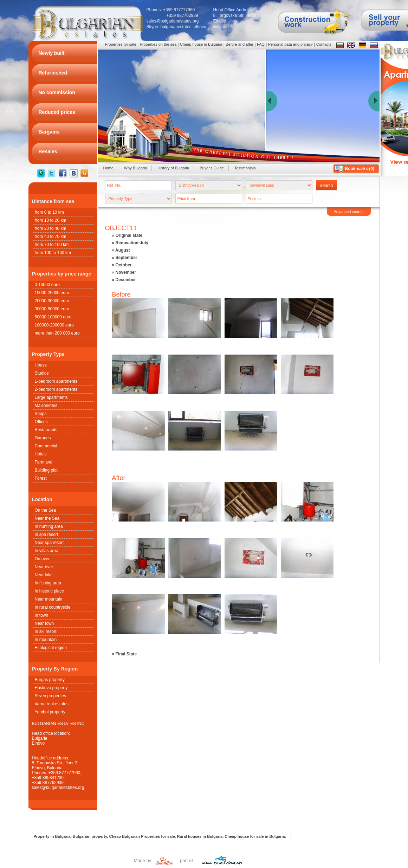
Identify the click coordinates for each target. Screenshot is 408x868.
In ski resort (46, 631)
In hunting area (49, 526)
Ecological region (51, 648)
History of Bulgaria (173, 168)
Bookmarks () (360, 169)
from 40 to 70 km (51, 237)
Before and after (239, 44)
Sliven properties (50, 696)
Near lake (44, 575)
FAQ (261, 44)
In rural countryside (53, 607)
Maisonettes (46, 406)
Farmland (44, 462)
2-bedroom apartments (56, 389)
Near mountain (49, 599)
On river (42, 559)
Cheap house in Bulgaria (201, 44)
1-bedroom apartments (56, 381)
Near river (44, 567)
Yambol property (50, 712)
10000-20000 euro (52, 293)
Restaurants (46, 430)
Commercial (46, 446)
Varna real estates (52, 704)
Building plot (46, 470)
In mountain (46, 640)
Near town (44, 623)
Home (108, 168)
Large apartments (51, 397)
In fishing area (48, 583)
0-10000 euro (47, 285)
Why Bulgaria (135, 168)
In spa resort (47, 535)
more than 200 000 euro (57, 333)
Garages (43, 438)
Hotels (41, 454)
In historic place (49, 591)
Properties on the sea (158, 44)
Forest (41, 478)
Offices (41, 422)
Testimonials (245, 168)
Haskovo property (51, 688)
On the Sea (46, 510)
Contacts (324, 44)
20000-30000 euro (52, 301)
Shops (41, 414)
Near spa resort (49, 543)
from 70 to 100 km (52, 245)
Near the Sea (47, 518)
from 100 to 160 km (53, 253)
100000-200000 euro (54, 325)
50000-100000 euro (53, 317)
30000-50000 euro (52, 309)
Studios (42, 373)
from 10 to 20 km (51, 220)
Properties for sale (121, 44)
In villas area (47, 551)
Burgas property (50, 680)
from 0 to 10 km (49, 212)
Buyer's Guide (212, 168)
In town (42, 615)
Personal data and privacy (290, 44)
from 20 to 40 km (51, 228)
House (41, 365)
